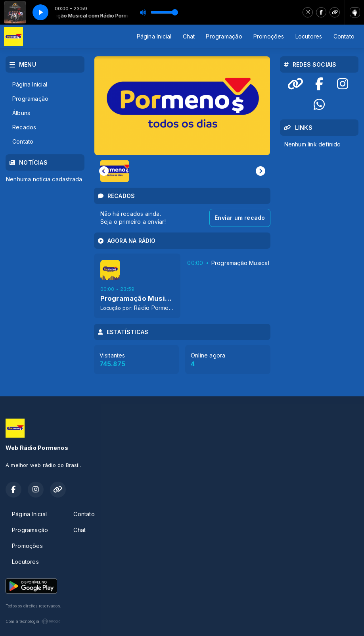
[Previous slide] (104, 171)
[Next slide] (261, 171)
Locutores (309, 36)
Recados (24, 127)
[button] (115, 171)
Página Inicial (154, 36)
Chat (189, 36)
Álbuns (21, 113)
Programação (224, 36)
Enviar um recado (240, 218)
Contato (344, 36)
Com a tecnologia (33, 621)
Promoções (269, 36)
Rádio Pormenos (156, 308)
